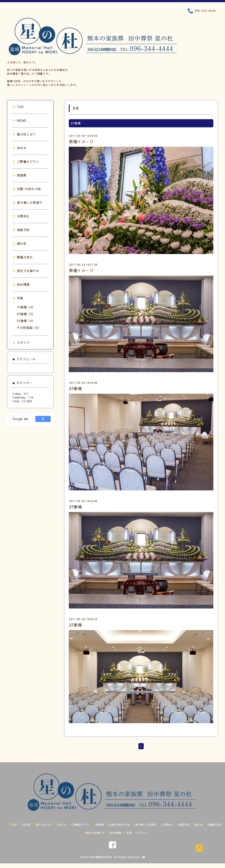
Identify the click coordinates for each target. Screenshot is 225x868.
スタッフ (21, 342)
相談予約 (21, 230)
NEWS (20, 121)
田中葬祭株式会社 (101, 857)
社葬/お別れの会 (27, 189)
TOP (18, 107)
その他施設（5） (29, 328)
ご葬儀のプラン (26, 161)
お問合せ (21, 216)
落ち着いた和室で (28, 202)
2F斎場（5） (26, 314)
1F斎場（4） (26, 307)
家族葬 (20, 175)
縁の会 (20, 243)
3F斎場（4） (26, 321)
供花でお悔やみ (26, 271)
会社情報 (21, 284)
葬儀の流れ (23, 257)
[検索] (21, 419)
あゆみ (20, 148)
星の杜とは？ (24, 134)
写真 (18, 298)
